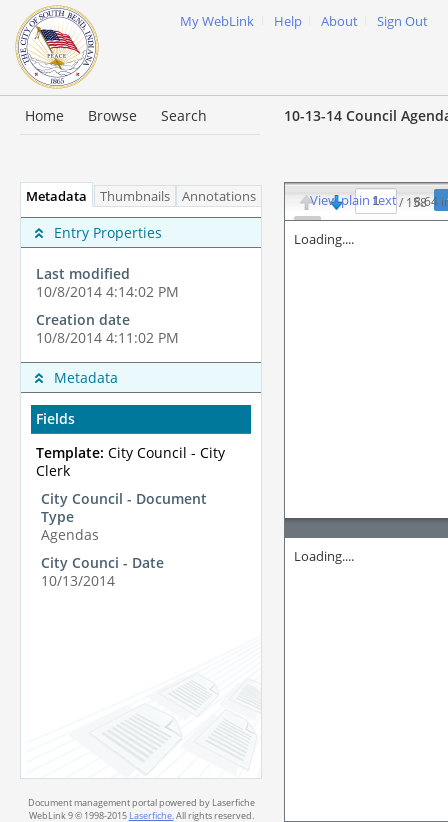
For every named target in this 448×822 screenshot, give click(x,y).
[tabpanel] (141, 492)
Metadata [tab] (51, 196)
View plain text (353, 201)
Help (288, 21)
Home (44, 115)
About (339, 21)
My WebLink (217, 21)
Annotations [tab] (224, 196)
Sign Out (402, 21)
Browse (112, 115)
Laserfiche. (151, 815)
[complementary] (141, 284)
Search (184, 115)
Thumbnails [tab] (135, 196)
